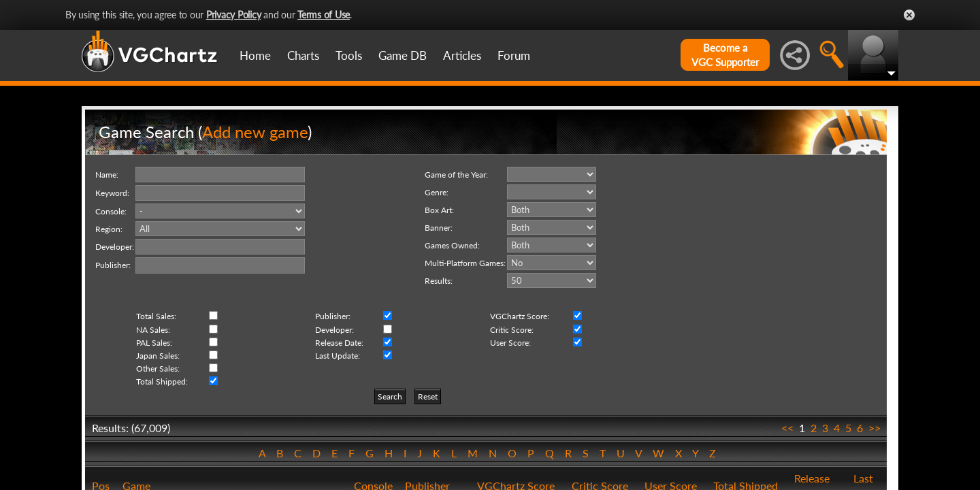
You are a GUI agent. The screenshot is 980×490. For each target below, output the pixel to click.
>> (875, 428)
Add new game (255, 132)
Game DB (403, 55)
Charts (303, 55)
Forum (514, 55)
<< (787, 428)
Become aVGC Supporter (725, 55)
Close (909, 15)
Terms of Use (324, 15)
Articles (462, 55)
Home (255, 55)
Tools (349, 55)
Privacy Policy (234, 15)
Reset (428, 396)
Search (390, 396)
